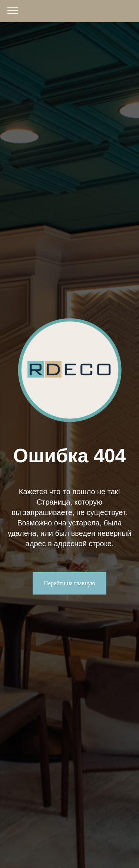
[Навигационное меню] (13, 11)
